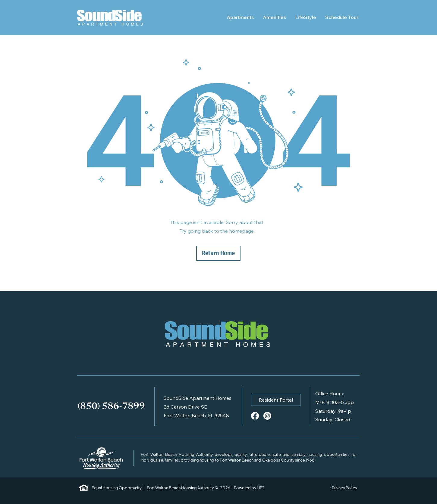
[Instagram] (267, 416)
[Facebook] (255, 416)
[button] (276, 400)
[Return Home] (218, 253)
